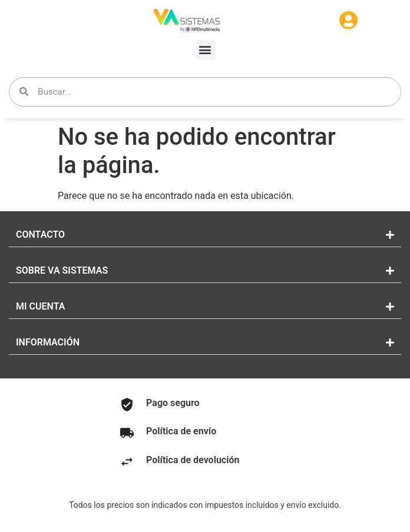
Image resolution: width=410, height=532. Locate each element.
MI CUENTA (40, 306)
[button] (205, 50)
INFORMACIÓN (48, 342)
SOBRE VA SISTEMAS (62, 270)
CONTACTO (40, 235)
